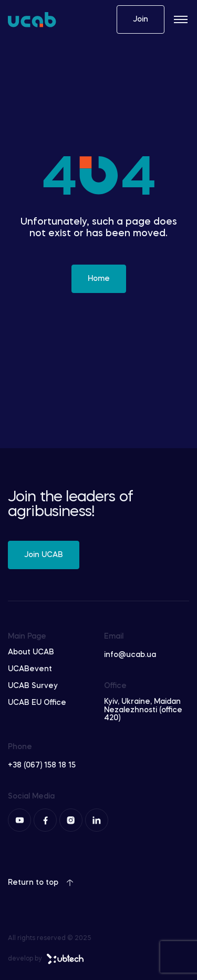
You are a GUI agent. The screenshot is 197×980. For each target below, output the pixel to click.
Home (99, 279)
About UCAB (31, 652)
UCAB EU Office (37, 703)
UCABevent (30, 669)
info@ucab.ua (130, 655)
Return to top (41, 883)
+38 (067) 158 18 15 (42, 765)
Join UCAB (44, 555)
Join (141, 19)
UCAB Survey (33, 686)
